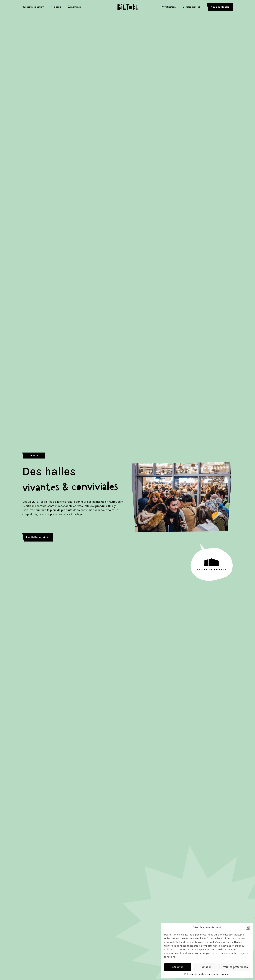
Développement (191, 7)
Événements (74, 7)
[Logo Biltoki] (128, 7)
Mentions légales (218, 974)
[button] (248, 928)
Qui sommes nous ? (33, 7)
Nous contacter (220, 7)
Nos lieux (56, 7)
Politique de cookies (195, 974)
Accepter (178, 967)
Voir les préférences (236, 967)
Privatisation (169, 7)
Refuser (206, 967)
